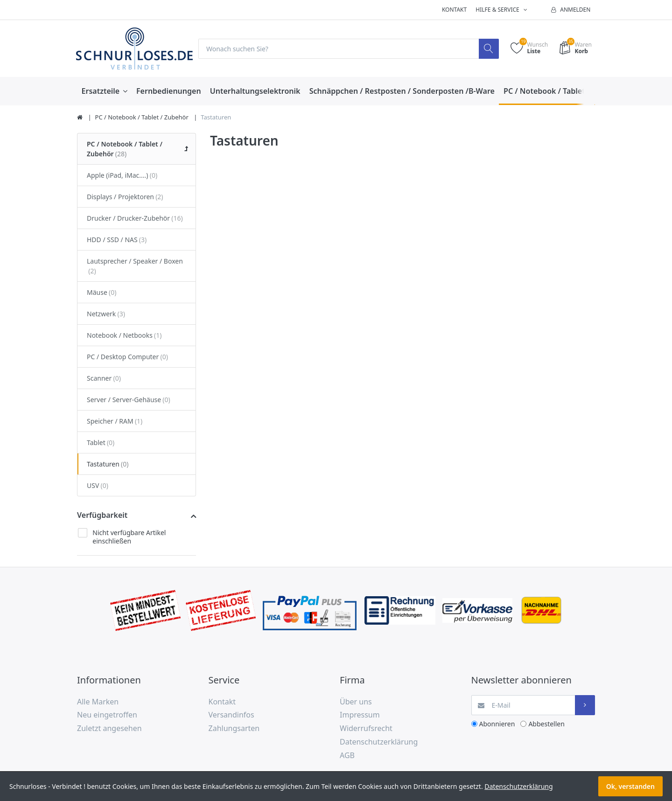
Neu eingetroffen (107, 715)
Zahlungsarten (234, 728)
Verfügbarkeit (102, 515)
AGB (347, 755)
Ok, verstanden (630, 786)
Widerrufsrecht (366, 728)
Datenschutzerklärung (379, 742)
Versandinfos (231, 715)
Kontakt (454, 10)
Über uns (356, 702)
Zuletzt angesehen (109, 728)
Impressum (360, 715)
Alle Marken (98, 702)
